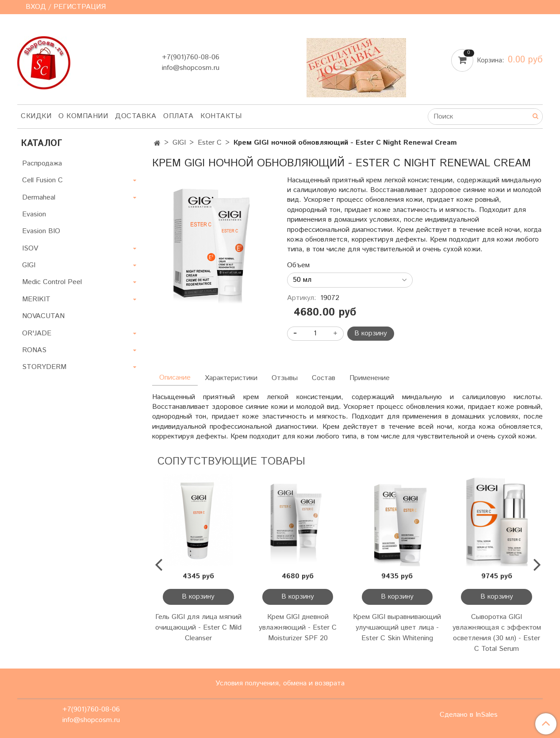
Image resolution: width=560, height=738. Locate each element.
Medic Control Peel (52, 282)
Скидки (36, 116)
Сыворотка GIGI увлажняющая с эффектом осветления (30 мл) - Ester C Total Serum (497, 633)
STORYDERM (44, 367)
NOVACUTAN (43, 316)
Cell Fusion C (42, 180)
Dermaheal (39, 198)
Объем (298, 265)
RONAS (34, 350)
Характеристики (231, 378)
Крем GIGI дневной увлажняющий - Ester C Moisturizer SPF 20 (298, 628)
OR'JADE (37, 333)
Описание (175, 378)
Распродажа (42, 163)
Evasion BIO (41, 231)
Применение (370, 378)
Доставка (136, 116)
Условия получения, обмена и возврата (280, 683)
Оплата (178, 116)
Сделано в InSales (469, 715)
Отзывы (285, 378)
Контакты (221, 116)
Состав (324, 378)
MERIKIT (36, 299)
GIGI (179, 143)
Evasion (34, 214)
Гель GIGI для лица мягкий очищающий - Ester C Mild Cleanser (198, 628)
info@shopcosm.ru (191, 68)
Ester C (210, 143)
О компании (83, 116)
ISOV (30, 248)
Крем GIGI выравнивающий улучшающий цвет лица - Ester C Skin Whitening (397, 628)
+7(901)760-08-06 (191, 57)
